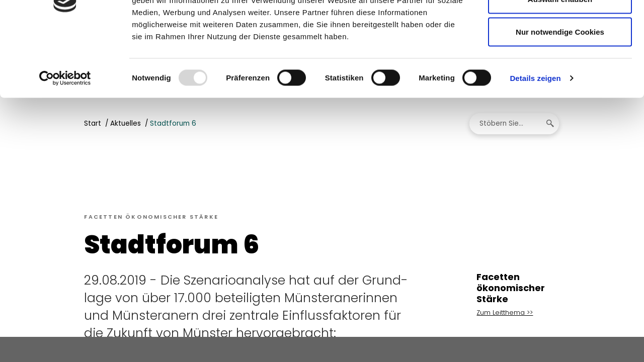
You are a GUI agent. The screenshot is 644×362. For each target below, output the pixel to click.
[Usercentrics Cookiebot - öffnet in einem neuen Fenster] (65, 139)
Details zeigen (535, 139)
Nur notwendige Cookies (560, 92)
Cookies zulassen (560, 26)
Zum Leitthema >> (505, 314)
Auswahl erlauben (560, 60)
